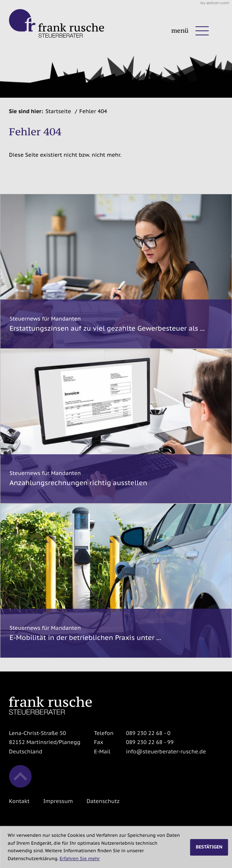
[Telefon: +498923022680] (148, 733)
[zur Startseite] (57, 23)
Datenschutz (103, 801)
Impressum (58, 801)
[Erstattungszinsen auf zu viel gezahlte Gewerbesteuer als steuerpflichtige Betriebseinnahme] (116, 271)
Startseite (58, 111)
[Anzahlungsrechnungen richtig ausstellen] (116, 426)
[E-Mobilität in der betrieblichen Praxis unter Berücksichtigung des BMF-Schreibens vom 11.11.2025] (116, 581)
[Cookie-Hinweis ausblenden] (209, 847)
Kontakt (19, 801)
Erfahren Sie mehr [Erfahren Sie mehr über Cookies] (80, 859)
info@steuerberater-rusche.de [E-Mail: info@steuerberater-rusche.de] (166, 751)
